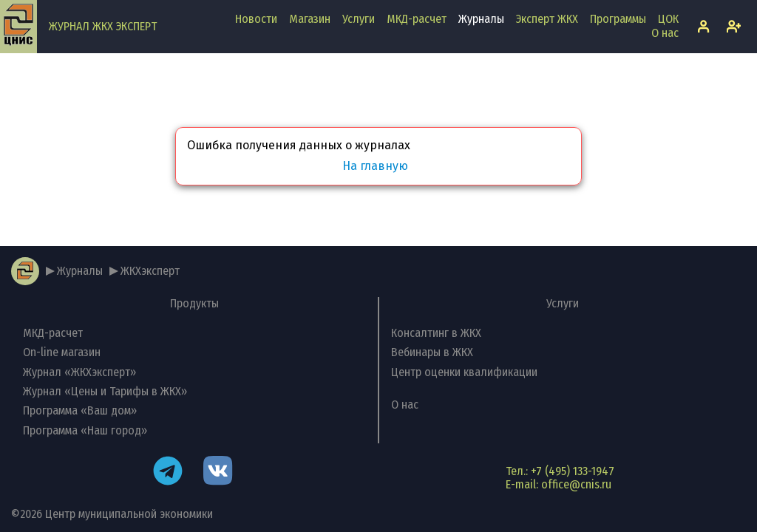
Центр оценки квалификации (464, 372)
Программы (618, 19)
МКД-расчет (417, 19)
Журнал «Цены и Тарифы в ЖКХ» (105, 391)
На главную (375, 166)
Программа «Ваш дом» (80, 410)
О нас (665, 33)
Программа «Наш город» (85, 430)
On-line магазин (62, 352)
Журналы (481, 19)
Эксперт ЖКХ (547, 19)
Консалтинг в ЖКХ (436, 333)
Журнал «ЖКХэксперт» (79, 372)
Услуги (359, 19)
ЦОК (668, 19)
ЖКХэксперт (150, 271)
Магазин (310, 19)
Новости (256, 19)
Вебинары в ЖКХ (432, 352)
